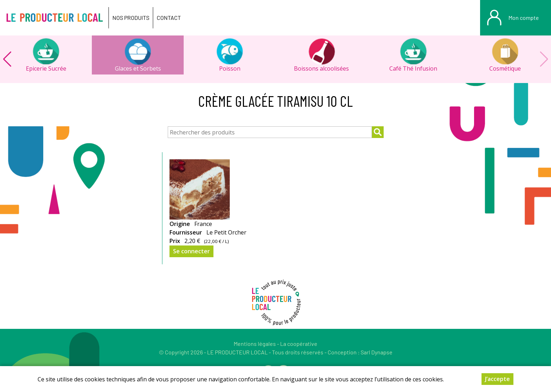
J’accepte (497, 379)
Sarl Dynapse (377, 352)
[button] (7, 59)
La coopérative (299, 344)
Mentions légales (255, 344)
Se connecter (191, 251)
